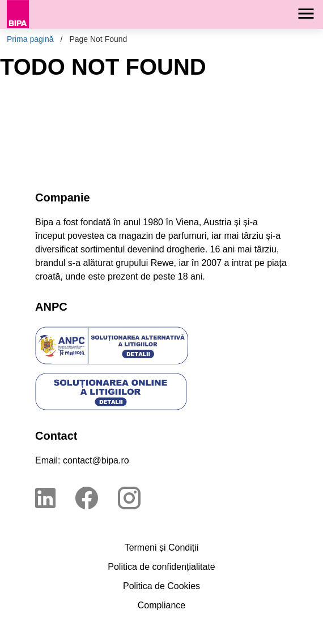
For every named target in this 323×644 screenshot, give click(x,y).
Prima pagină (30, 39)
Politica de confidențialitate (161, 567)
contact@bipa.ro (96, 460)
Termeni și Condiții (162, 548)
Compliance (161, 605)
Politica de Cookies (161, 586)
